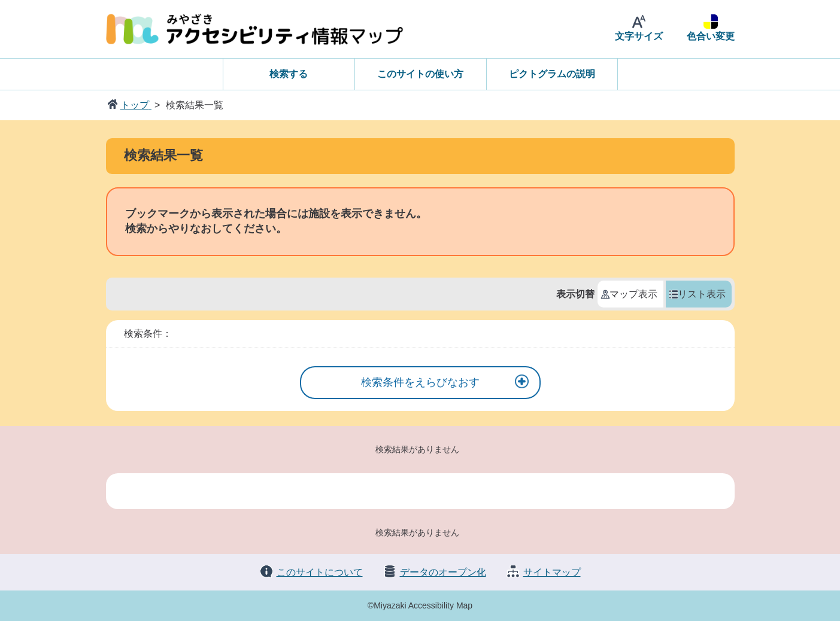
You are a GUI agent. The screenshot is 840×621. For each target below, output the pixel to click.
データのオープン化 (443, 572)
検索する (289, 74)
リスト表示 (702, 294)
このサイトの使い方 (420, 74)
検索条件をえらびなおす (420, 382)
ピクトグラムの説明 (552, 74)
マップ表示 (633, 294)
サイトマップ (552, 572)
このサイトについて (320, 572)
